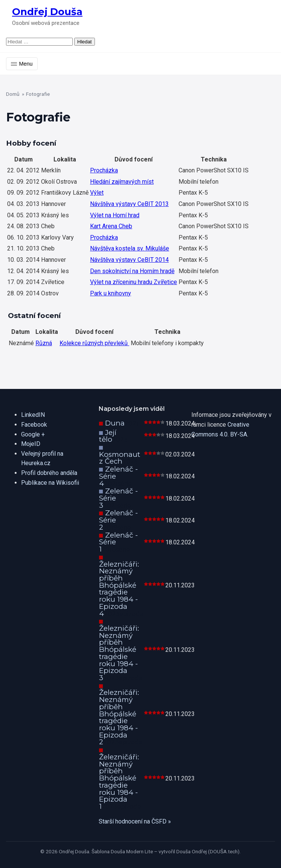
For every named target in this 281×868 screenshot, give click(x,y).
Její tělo (108, 436)
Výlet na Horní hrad (115, 215)
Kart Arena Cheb (111, 226)
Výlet (97, 193)
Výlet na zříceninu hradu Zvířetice (134, 282)
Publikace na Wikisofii (50, 483)
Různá (44, 343)
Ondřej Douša (47, 12)
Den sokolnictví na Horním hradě (132, 271)
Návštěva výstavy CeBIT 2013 (129, 204)
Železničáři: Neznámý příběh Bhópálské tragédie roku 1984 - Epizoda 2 (119, 717)
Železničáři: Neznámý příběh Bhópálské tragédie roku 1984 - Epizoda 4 (119, 589)
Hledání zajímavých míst (122, 182)
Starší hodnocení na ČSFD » (135, 821)
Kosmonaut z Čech (120, 458)
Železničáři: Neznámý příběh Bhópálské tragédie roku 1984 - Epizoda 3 (119, 653)
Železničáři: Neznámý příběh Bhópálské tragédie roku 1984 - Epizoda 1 (119, 782)
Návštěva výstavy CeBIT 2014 (129, 260)
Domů (13, 94)
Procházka (104, 170)
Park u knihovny (111, 293)
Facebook (34, 425)
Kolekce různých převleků (94, 343)
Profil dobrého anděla (49, 473)
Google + (33, 434)
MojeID (31, 444)
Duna (115, 423)
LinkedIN (33, 415)
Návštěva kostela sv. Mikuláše (130, 248)
